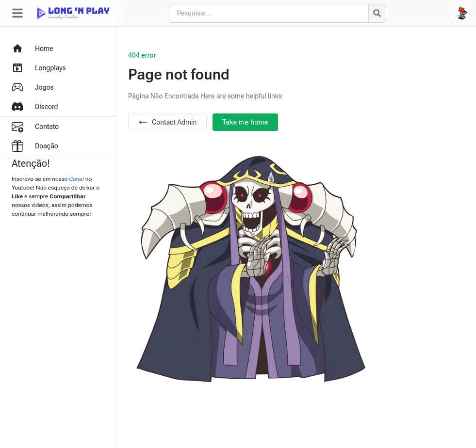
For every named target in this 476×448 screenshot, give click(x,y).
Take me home (245, 122)
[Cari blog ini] (269, 13)
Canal (76, 179)
